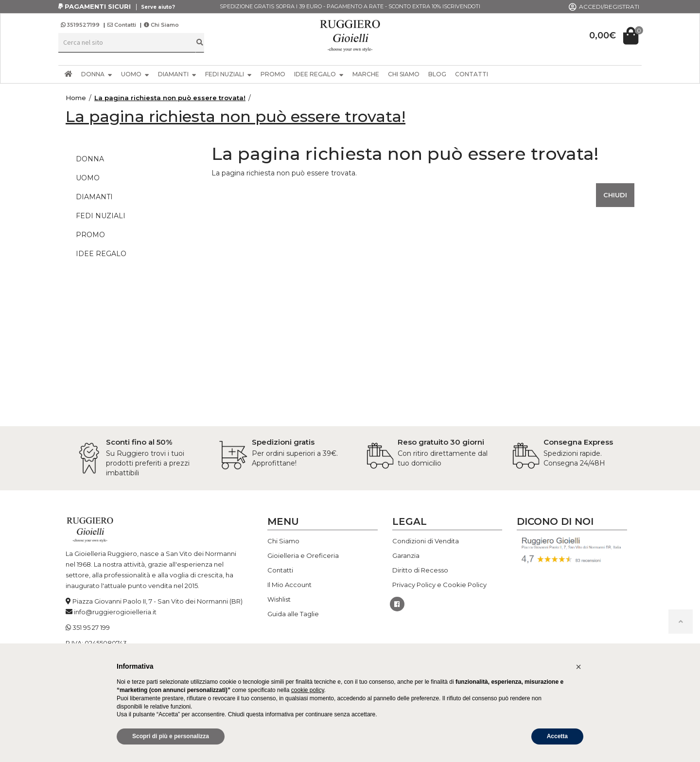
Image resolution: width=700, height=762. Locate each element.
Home (76, 98)
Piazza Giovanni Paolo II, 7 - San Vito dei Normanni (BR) (157, 601)
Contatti (122, 25)
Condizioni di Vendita (426, 541)
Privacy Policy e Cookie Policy (439, 585)
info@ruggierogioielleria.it (115, 612)
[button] (578, 667)
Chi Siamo (161, 25)
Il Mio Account (289, 585)
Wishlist (279, 599)
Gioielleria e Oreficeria (303, 555)
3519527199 (81, 25)
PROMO (273, 74)
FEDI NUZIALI (228, 74)
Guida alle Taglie (293, 614)
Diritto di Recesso (420, 570)
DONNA (97, 74)
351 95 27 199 (91, 627)
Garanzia (406, 555)
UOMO (135, 74)
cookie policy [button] (308, 690)
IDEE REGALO (319, 74)
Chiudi (615, 195)
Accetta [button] (557, 736)
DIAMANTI (177, 74)
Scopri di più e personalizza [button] (171, 736)
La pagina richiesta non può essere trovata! (170, 98)
